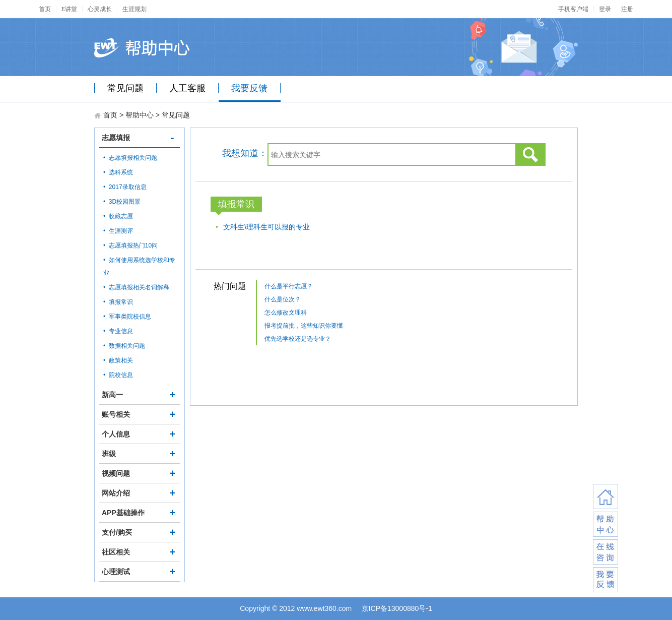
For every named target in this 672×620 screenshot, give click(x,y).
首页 (45, 9)
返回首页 (606, 497)
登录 (605, 9)
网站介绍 (140, 493)
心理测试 (140, 572)
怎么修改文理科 (286, 313)
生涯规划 (135, 9)
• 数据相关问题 (124, 346)
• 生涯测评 (118, 231)
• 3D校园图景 (122, 202)
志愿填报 (140, 138)
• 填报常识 (118, 302)
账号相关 (140, 414)
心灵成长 (100, 9)
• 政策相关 (118, 360)
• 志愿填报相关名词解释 (136, 287)
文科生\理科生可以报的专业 (266, 227)
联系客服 (606, 524)
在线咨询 (606, 552)
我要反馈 (249, 88)
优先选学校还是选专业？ (298, 339)
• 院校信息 (118, 375)
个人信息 (140, 434)
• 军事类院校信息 (127, 317)
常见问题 (125, 88)
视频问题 (140, 473)
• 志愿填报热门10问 (130, 245)
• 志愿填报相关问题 (130, 158)
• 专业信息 (118, 331)
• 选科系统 (118, 172)
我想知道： (245, 153)
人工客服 (187, 88)
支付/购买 (140, 532)
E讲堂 (69, 9)
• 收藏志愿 (118, 216)
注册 (627, 9)
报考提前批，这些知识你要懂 (304, 326)
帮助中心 (140, 115)
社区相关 (140, 552)
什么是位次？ (283, 299)
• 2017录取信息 (125, 187)
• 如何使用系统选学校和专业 (139, 266)
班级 (140, 454)
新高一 (140, 395)
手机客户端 (573, 9)
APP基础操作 (140, 513)
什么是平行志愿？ (289, 286)
